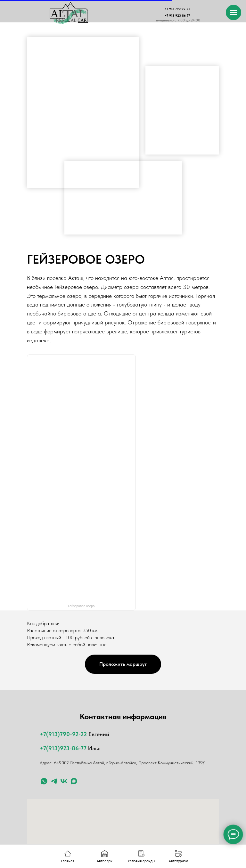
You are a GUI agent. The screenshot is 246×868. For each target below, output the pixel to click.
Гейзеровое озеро (82, 606)
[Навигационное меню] (234, 12)
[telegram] (54, 781)
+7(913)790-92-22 (63, 734)
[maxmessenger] (74, 781)
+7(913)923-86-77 (63, 748)
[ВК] (64, 781)
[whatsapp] (44, 781)
